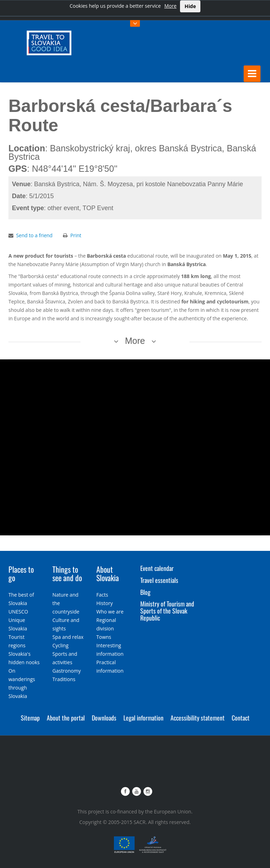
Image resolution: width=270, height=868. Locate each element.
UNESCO (18, 612)
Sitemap (30, 718)
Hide (190, 6)
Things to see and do (67, 573)
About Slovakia (108, 573)
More (170, 6)
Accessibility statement (198, 718)
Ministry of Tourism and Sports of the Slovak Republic (167, 611)
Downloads (104, 718)
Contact (241, 718)
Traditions (64, 679)
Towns (104, 637)
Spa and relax (68, 637)
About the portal (66, 718)
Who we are (110, 612)
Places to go (21, 573)
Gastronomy (67, 671)
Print (76, 235)
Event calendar (157, 568)
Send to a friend (34, 235)
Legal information (143, 718)
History (105, 603)
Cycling (60, 645)
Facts (102, 595)
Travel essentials (159, 580)
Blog (145, 592)
